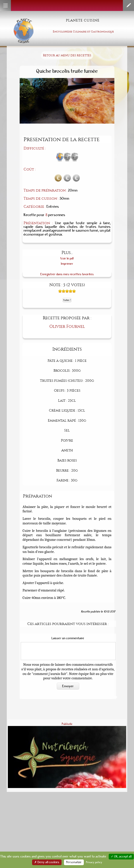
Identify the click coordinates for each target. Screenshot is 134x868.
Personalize (74, 862)
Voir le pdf (67, 258)
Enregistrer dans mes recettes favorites (67, 274)
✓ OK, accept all (121, 857)
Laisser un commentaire (68, 638)
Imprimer (67, 264)
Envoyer (68, 686)
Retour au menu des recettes (67, 55)
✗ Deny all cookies (47, 862)
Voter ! (67, 300)
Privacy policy (94, 862)
